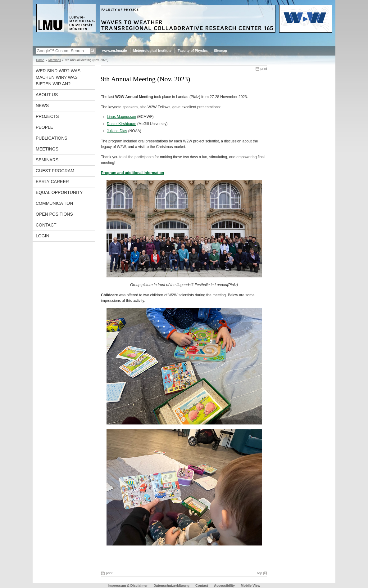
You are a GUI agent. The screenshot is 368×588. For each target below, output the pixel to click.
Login (43, 236)
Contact (46, 225)
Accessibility (225, 586)
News (42, 105)
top (260, 573)
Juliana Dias (117, 131)
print (264, 69)
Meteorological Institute (152, 51)
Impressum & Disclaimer (128, 586)
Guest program (55, 171)
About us (47, 95)
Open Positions (54, 214)
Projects (47, 116)
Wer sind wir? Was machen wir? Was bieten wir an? (58, 77)
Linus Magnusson (121, 117)
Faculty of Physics (193, 51)
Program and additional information (132, 173)
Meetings (55, 60)
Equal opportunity (59, 192)
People (44, 127)
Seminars (47, 160)
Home (40, 60)
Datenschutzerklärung (171, 586)
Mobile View (250, 586)
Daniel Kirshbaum (122, 124)
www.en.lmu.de (115, 51)
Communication (54, 203)
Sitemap (221, 51)
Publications (52, 138)
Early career (52, 182)
